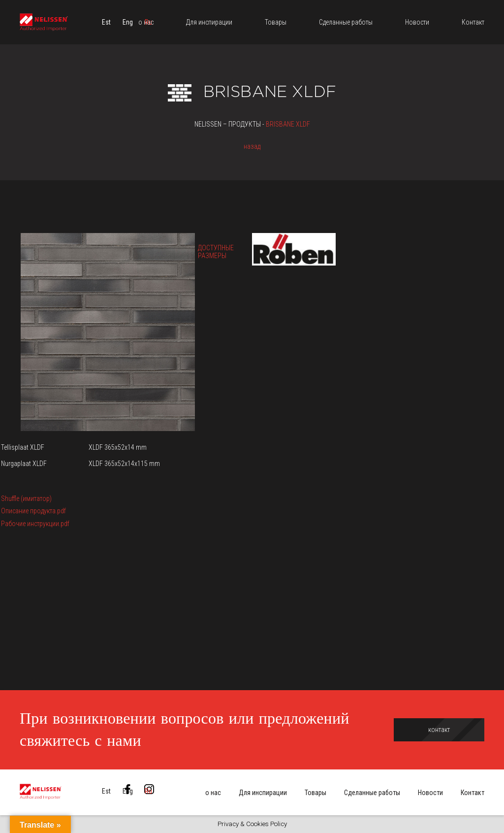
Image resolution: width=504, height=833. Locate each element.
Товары (315, 793)
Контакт (472, 793)
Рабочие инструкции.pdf (35, 524)
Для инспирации (263, 793)
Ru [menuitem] (148, 791)
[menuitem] (106, 22)
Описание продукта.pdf (33, 511)
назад (252, 146)
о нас (213, 793)
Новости (430, 793)
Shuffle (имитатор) (26, 499)
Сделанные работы (372, 793)
